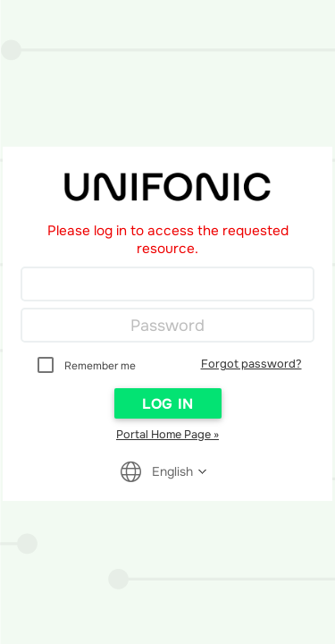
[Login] (167, 284)
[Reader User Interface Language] (173, 471)
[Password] (167, 326)
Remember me (100, 366)
